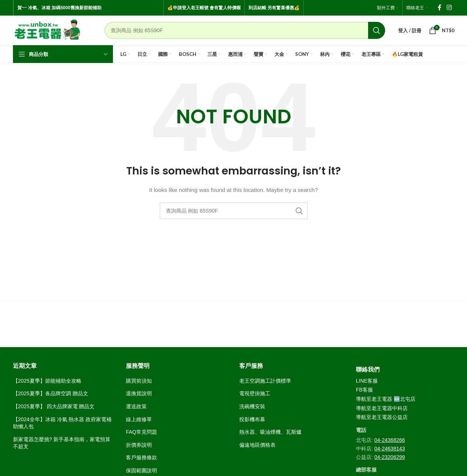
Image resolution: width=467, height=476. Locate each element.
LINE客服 (367, 381)
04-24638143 (390, 449)
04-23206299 (390, 457)
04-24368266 (390, 440)
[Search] (245, 30)
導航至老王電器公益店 (382, 417)
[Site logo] (48, 30)
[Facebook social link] (440, 8)
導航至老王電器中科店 (382, 408)
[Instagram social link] (449, 8)
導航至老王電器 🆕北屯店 (386, 399)
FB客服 (364, 390)
